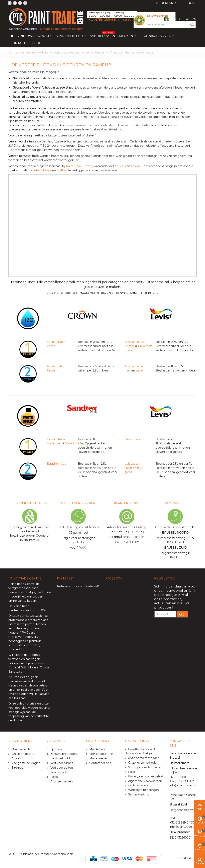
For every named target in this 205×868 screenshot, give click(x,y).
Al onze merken (61, 781)
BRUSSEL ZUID (175, 548)
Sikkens (46, 170)
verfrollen (33, 645)
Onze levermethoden (143, 763)
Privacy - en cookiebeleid (145, 776)
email (118, 537)
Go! (182, 614)
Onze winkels (21, 749)
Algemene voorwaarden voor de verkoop (143, 783)
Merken (126, 36)
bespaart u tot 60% (32, 610)
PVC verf (28, 633)
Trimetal (34, 170)
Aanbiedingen (102, 35)
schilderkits (16, 649)
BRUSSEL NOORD (175, 533)
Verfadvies (28, 52)
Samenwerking (138, 794)
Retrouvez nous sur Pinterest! (78, 586)
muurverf (35, 628)
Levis (122, 166)
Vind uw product (33, 36)
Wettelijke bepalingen (143, 790)
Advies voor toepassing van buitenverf (79, 52)
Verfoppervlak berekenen (145, 767)
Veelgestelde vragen (26, 763)
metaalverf (16, 637)
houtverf (14, 633)
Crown (135, 166)
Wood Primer (75, 443)
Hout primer (133, 439)
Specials (56, 749)
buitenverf (20, 628)
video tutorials (27, 703)
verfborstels (17, 645)
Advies (44, 52)
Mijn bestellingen (101, 754)
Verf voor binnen (62, 763)
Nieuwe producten (63, 754)
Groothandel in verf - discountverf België (141, 751)
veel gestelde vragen (23, 708)
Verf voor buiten (61, 768)
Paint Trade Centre (79, 166)
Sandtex (14, 672)
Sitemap (17, 768)
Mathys (62, 170)
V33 (24, 667)
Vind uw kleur (70, 36)
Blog (37, 43)
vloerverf (31, 637)
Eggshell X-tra (57, 464)
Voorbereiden (59, 772)
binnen (41, 624)
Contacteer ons (100, 763)
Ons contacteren (23, 754)
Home (13, 52)
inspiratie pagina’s (33, 690)
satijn (139, 370)
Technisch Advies (156, 36)
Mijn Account (98, 749)
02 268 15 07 (126, 20)
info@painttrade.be (183, 785)
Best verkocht (60, 758)
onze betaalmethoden (143, 758)
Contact (18, 43)
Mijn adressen (98, 758)
